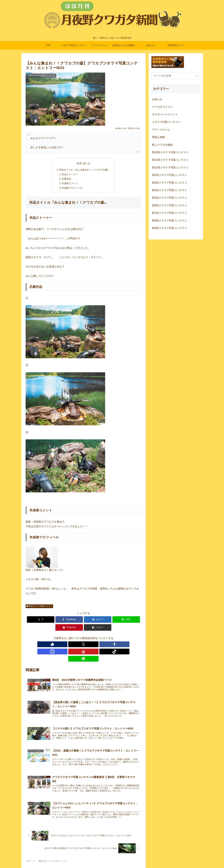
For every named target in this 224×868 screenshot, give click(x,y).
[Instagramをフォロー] (83, 637)
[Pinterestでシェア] (113, 620)
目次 (79, 163)
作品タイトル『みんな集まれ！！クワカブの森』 (85, 170)
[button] (132, 620)
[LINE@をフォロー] (103, 637)
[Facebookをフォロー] (77, 637)
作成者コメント (70, 184)
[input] (176, 76)
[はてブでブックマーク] (74, 620)
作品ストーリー (70, 175)
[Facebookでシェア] (54, 620)
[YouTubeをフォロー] (90, 637)
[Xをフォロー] (70, 637)
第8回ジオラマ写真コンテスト (39, 607)
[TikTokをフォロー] (97, 637)
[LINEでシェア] (93, 620)
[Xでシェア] (35, 620)
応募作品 (67, 179)
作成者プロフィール (72, 189)
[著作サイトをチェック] (63, 637)
